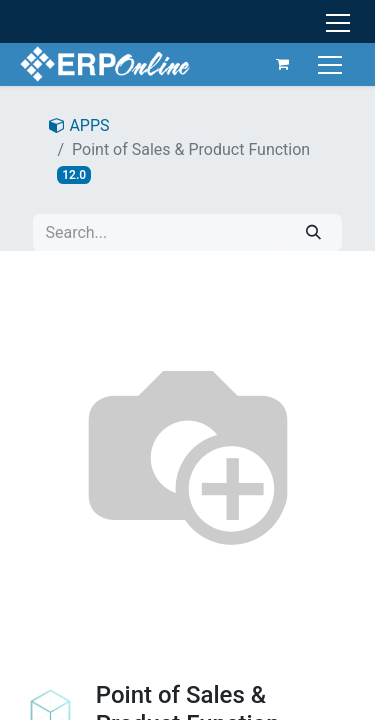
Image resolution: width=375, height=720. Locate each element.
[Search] (313, 232)
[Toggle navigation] (332, 63)
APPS (79, 125)
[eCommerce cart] (283, 64)
